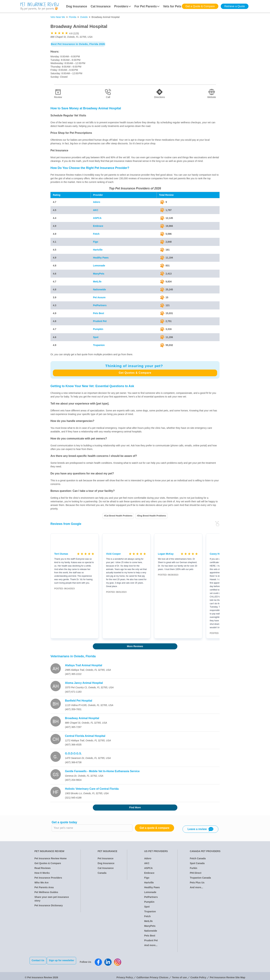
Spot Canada (197, 863)
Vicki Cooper (113, 554)
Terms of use (179, 974)
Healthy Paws (101, 258)
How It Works (42, 873)
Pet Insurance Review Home (51, 858)
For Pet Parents (147, 6)
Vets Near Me (58, 17)
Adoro (97, 202)
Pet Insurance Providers (48, 878)
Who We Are (41, 883)
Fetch (96, 234)
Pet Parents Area (44, 887)
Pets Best (98, 313)
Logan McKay (166, 554)
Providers (122, 6)
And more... (151, 945)
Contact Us (38, 960)
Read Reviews (43, 868)
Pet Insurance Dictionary (49, 905)
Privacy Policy (125, 974)
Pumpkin (98, 329)
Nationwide (99, 289)
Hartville (98, 250)
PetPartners (100, 305)
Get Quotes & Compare (135, 373)
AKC (96, 210)
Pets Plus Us (197, 883)
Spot (96, 337)
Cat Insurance (101, 6)
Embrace (98, 226)
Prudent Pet (100, 321)
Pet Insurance (106, 858)
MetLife (97, 282)
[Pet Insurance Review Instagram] (121, 961)
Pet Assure (99, 297)
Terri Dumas (61, 554)
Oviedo (84, 17)
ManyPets (99, 274)
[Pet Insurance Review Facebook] (101, 961)
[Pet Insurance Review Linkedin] (111, 961)
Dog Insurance (77, 6)
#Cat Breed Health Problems (118, 516)
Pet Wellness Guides (46, 892)
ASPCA (97, 218)
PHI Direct (196, 873)
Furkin (193, 868)
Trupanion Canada (200, 878)
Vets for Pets (172, 6)
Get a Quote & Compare (200, 6)
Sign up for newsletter (64, 960)
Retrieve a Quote (235, 6)
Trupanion (99, 345)
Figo (96, 242)
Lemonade (99, 266)
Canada (102, 873)
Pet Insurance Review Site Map (228, 974)
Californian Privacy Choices (152, 974)
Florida (73, 17)
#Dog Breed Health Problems (151, 516)
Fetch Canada (198, 858)
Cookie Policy (198, 974)
